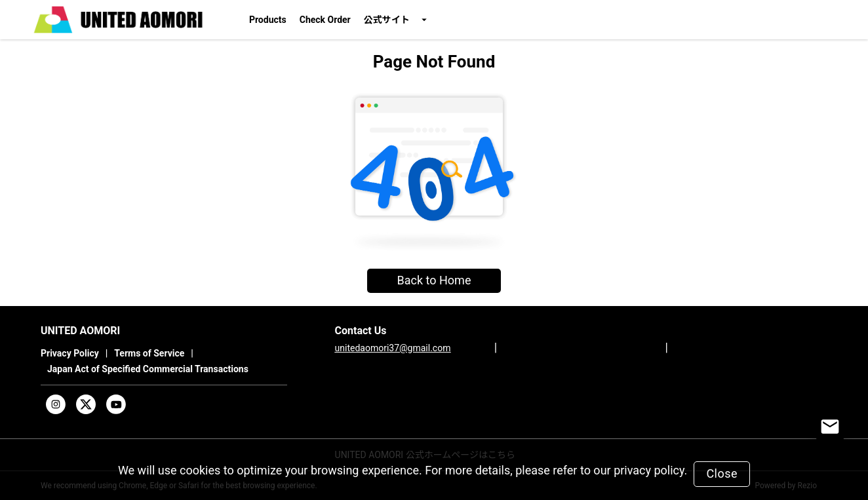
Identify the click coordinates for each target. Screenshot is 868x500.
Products (268, 20)
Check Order (325, 20)
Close (722, 473)
